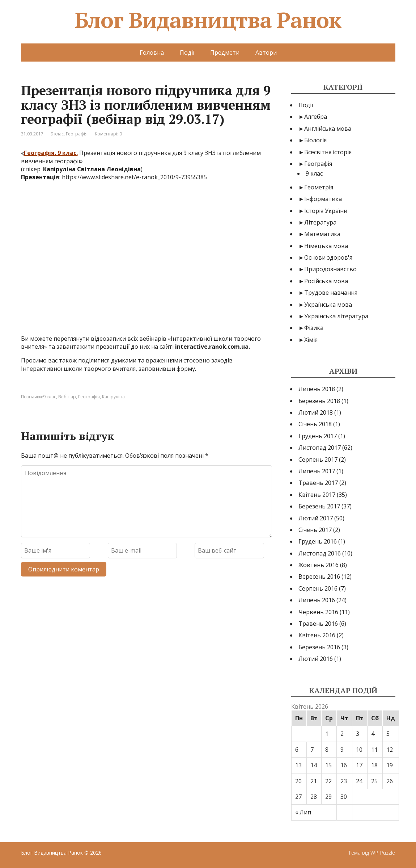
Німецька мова (326, 246)
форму (186, 369)
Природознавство (330, 269)
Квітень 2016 (317, 635)
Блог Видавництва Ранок (208, 20)
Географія (77, 134)
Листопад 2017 (320, 448)
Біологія (315, 140)
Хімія (311, 340)
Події (187, 53)
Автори (266, 53)
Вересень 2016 (319, 576)
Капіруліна (113, 397)
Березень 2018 (319, 401)
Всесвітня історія (328, 152)
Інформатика (323, 199)
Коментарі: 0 (108, 134)
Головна (152, 53)
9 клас (57, 134)
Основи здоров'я (328, 257)
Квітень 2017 (317, 495)
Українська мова (328, 305)
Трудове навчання (331, 293)
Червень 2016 (318, 612)
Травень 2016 (318, 624)
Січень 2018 (315, 424)
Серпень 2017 (318, 460)
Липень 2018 (317, 389)
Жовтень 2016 (319, 565)
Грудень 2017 (318, 436)
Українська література (336, 316)
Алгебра (316, 117)
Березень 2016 (319, 647)
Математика (322, 234)
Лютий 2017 (316, 518)
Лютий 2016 (316, 659)
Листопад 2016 (320, 553)
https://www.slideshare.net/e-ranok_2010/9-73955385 (134, 177)
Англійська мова (328, 129)
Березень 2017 (319, 506)
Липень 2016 (317, 600)
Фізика (314, 328)
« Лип (303, 812)
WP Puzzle (383, 853)
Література (320, 222)
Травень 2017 (318, 483)
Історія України (326, 211)
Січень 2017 (315, 530)
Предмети (225, 53)
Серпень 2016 (318, 588)
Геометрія (319, 187)
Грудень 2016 (318, 541)
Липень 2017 (317, 471)
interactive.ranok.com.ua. (213, 347)
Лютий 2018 (316, 412)
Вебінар (67, 397)
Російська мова (326, 281)
